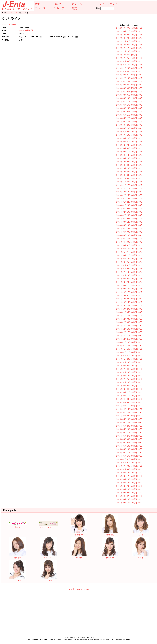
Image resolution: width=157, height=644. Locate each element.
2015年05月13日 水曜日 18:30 (129, 419)
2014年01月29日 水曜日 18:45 (129, 205)
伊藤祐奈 (79, 533)
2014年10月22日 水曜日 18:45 (129, 306)
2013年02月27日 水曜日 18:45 (129, 85)
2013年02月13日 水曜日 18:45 (129, 78)
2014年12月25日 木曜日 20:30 (129, 342)
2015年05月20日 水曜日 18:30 (129, 426)
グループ (59, 8)
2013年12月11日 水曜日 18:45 (129, 189)
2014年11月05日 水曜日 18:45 (129, 312)
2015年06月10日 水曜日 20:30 (129, 449)
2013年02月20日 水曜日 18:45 (129, 82)
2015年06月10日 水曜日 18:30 (129, 446)
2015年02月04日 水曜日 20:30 (129, 369)
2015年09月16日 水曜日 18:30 (129, 499)
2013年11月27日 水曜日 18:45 (129, 185)
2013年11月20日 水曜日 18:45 (129, 182)
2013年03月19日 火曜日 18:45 (129, 98)
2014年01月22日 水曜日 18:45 (129, 202)
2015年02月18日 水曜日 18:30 (129, 372)
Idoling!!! (18, 526)
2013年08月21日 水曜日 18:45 (129, 142)
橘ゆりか (110, 556)
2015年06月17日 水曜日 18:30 (129, 453)
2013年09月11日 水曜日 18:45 (129, 152)
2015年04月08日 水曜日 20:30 (129, 402)
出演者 (57, 4)
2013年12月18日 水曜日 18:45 (129, 192)
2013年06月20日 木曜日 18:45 (129, 125)
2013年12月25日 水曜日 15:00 (129, 195)
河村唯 (141, 556)
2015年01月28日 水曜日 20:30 (129, 362)
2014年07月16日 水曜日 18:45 (129, 272)
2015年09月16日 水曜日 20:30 (129, 503)
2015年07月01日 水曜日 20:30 (129, 463)
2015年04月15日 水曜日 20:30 (129, 409)
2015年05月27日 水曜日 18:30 (129, 433)
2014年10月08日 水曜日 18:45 (129, 299)
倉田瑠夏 (110, 533)
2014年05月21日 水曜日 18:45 (129, 252)
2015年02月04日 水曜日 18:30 (129, 366)
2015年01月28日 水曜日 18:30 (129, 359)
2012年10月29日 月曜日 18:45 (129, 38)
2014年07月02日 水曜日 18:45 (129, 265)
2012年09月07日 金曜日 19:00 (129, 28)
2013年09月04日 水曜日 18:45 (129, 148)
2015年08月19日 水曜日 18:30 (129, 479)
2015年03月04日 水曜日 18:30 (129, 386)
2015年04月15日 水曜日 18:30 (129, 406)
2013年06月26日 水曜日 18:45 (129, 128)
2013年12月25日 (26, 30)
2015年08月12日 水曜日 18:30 (129, 473)
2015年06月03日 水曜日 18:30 (129, 439)
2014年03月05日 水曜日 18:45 (129, 219)
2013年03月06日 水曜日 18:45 (129, 95)
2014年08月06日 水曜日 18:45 (129, 279)
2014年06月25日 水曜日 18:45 (129, 262)
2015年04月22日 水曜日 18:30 (129, 413)
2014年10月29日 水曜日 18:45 (129, 309)
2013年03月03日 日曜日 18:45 (129, 92)
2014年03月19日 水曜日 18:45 (129, 225)
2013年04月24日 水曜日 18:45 (129, 108)
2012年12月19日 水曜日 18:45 (129, 51)
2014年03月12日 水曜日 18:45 (129, 222)
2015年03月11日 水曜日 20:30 (129, 396)
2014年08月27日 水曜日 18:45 (129, 285)
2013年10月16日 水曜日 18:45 (129, 168)
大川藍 (141, 533)
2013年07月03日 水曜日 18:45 (129, 132)
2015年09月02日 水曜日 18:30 (129, 493)
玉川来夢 (18, 579)
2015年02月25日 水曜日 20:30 (129, 382)
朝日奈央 (18, 556)
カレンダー (78, 4)
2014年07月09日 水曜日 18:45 (129, 269)
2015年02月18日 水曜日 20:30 (129, 376)
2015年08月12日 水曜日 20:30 (129, 476)
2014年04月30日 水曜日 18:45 (129, 242)
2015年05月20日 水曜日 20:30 (129, 429)
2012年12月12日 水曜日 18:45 (129, 48)
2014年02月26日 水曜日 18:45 (129, 215)
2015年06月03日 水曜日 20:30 (129, 443)
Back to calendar (9, 25)
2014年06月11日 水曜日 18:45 (129, 255)
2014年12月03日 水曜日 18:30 (129, 319)
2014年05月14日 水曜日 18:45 (129, 249)
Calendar (13, 13)
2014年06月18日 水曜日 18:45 (129, 259)
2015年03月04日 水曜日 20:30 (129, 389)
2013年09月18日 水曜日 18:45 (129, 155)
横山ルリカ (48, 556)
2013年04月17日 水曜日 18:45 (129, 105)
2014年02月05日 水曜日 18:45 (129, 209)
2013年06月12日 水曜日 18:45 (129, 122)
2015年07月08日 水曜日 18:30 (129, 466)
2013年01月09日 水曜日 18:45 (129, 61)
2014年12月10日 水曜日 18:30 (129, 326)
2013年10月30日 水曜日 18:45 (129, 175)
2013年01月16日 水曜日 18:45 (129, 65)
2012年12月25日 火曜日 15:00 (129, 55)
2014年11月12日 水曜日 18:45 (129, 316)
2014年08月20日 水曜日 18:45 (129, 282)
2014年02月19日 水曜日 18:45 (129, 212)
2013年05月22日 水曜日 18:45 (129, 118)
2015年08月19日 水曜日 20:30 (129, 483)
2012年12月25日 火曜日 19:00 (129, 58)
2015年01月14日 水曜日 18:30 (129, 346)
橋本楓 (79, 556)
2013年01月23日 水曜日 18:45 (129, 68)
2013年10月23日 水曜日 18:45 (129, 172)
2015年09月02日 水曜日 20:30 (129, 496)
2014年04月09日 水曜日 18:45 (129, 232)
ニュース (40, 8)
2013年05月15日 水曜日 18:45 (129, 115)
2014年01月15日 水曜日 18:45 (129, 199)
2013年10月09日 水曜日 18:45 (129, 165)
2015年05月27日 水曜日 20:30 (129, 436)
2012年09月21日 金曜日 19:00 (129, 31)
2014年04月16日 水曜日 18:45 (129, 235)
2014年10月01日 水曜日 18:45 (129, 295)
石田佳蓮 (48, 579)
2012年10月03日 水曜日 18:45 (129, 35)
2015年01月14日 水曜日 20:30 (129, 349)
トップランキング (107, 4)
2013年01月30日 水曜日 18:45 (129, 71)
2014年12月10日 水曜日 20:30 (129, 329)
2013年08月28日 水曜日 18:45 (129, 145)
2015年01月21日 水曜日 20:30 (129, 356)
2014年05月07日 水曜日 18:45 (129, 245)
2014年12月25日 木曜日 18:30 (129, 339)
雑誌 (74, 8)
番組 (38, 4)
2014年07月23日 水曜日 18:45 (129, 275)
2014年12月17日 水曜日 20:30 (129, 336)
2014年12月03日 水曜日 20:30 (129, 322)
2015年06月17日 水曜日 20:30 (129, 456)
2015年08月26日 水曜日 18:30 (129, 486)
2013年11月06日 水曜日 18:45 (129, 178)
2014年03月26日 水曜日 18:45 (129, 229)
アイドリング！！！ (48, 526)
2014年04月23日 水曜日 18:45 (129, 239)
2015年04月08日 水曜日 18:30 (129, 399)
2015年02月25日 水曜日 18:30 (129, 379)
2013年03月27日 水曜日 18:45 (129, 102)
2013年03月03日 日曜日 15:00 (129, 88)
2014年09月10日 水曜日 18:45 (129, 289)
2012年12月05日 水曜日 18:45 (129, 45)
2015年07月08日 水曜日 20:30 (129, 469)
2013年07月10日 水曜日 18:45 (129, 135)
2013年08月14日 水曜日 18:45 (129, 138)
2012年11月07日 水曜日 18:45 (129, 41)
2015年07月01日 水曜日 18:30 (129, 459)
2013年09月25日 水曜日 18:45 (129, 158)
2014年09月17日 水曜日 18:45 (129, 292)
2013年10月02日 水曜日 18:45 (129, 162)
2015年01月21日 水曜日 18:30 (129, 352)
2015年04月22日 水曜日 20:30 (129, 416)
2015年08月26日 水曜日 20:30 (129, 489)
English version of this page (79, 589)
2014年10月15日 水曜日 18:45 (129, 302)
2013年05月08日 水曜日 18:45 (129, 112)
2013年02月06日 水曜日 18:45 (129, 75)
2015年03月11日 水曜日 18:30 (129, 392)
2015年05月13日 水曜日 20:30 (129, 423)
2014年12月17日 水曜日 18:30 (129, 332)
